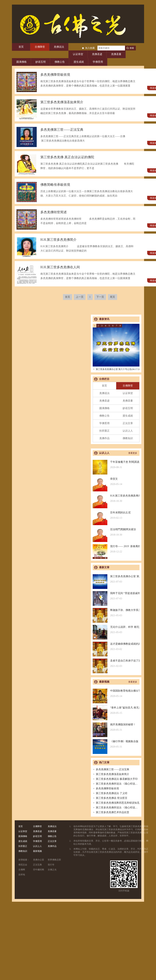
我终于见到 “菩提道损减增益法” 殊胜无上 (116, 596)
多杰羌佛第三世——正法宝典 (111, 769)
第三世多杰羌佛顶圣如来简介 (111, 774)
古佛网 (22, 870)
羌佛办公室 (39, 860)
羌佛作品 (104, 438)
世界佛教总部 (54, 860)
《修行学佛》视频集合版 (116, 744)
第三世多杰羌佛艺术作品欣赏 (111, 812)
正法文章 (128, 423)
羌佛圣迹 (97, 54)
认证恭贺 (78, 54)
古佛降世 (40, 47)
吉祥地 (22, 875)
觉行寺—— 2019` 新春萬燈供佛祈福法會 (116, 549)
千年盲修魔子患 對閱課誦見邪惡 (116, 465)
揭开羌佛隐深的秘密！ (116, 727)
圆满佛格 (21, 62)
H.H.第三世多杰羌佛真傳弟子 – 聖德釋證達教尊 (116, 498)
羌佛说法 (59, 47)
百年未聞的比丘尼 (116, 515)
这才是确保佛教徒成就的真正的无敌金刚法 (116, 647)
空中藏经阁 (39, 870)
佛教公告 (60, 62)
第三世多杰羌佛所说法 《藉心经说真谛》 (118, 784)
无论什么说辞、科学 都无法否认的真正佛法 (116, 630)
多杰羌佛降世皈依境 (106, 788)
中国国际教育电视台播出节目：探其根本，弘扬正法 (116, 694)
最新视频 (37, 851)
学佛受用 (98, 62)
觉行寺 (51, 865)
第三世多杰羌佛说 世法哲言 (110, 798)
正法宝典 (37, 865)
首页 (21, 47)
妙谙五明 (41, 62)
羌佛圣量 (116, 54)
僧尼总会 (23, 865)
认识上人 (128, 431)
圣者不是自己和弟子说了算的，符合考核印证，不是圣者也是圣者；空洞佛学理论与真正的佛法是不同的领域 (116, 663)
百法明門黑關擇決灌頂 (116, 532)
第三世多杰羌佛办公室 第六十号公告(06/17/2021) (118, 369)
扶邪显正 (104, 431)
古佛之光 (52, 870)
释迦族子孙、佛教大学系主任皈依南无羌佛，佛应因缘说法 (116, 613)
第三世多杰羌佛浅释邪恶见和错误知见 (116, 803)
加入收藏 (90, 48)
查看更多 (133, 453)
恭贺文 (116, 482)
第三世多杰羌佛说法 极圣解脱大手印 (115, 779)
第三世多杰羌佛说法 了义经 (110, 793)
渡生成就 (79, 62)
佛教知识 (128, 438)
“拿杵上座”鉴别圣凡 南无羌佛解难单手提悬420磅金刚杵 (116, 710)
